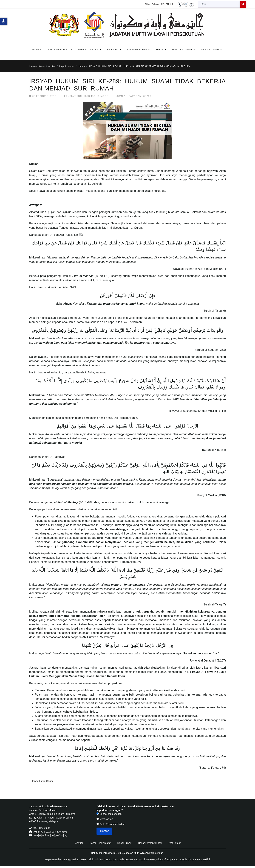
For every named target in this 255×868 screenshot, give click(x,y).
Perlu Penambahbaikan (111, 824)
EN (167, 4)
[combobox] (219, 4)
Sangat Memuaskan (109, 814)
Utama (37, 49)
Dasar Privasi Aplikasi (150, 843)
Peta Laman (175, 843)
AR (172, 4)
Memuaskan (105, 819)
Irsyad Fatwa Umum (42, 781)
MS (163, 4)
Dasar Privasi (125, 843)
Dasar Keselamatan (100, 843)
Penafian (79, 843)
